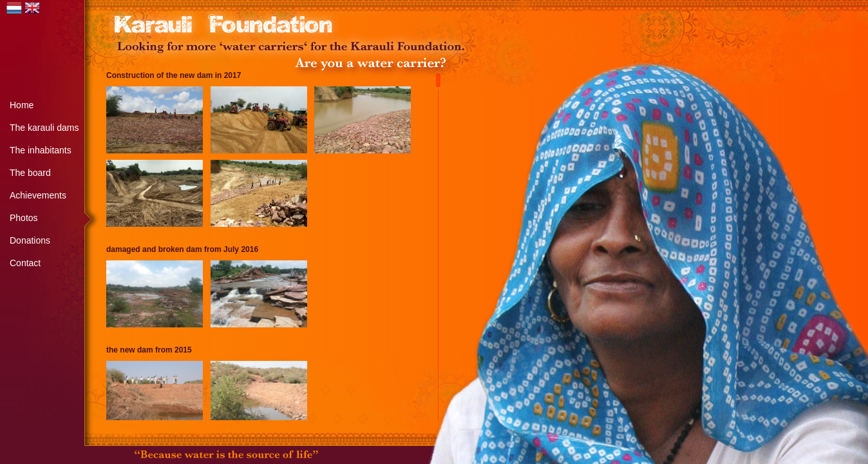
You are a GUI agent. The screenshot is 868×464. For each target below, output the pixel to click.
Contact (25, 263)
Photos (24, 218)
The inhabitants (41, 150)
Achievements (38, 195)
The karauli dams (44, 128)
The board (30, 173)
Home (22, 105)
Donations (30, 240)
